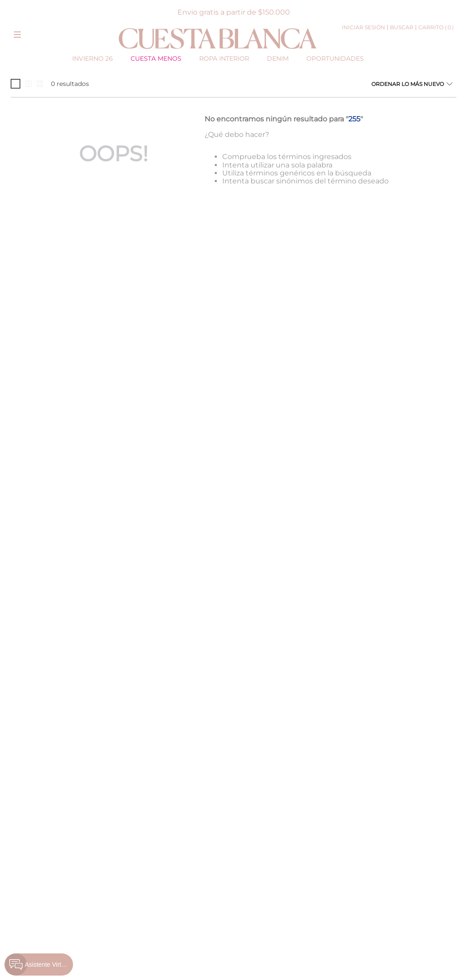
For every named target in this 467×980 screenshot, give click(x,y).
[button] (17, 33)
